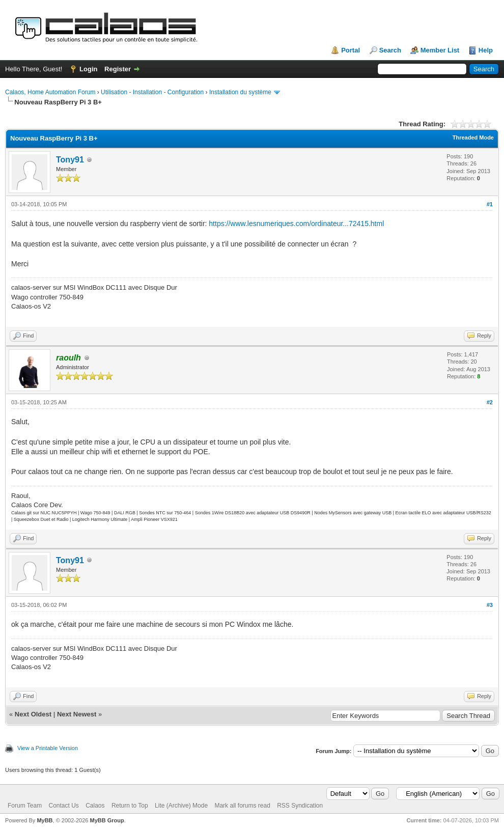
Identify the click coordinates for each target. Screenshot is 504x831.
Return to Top (130, 806)
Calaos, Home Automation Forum (50, 92)
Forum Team (25, 806)
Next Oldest (33, 714)
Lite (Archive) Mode (181, 806)
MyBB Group (107, 820)
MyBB (45, 820)
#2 (490, 402)
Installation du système (240, 92)
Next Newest (77, 714)
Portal (351, 50)
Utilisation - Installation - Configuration (152, 92)
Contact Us (63, 806)
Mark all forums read (242, 806)
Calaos (95, 806)
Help (486, 50)
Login (88, 69)
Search (390, 50)
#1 (490, 204)
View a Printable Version (48, 748)
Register (118, 69)
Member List (440, 50)
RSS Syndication (300, 806)
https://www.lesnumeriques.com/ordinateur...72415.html (296, 224)
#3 (490, 605)
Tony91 (70, 160)
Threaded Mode (473, 137)
